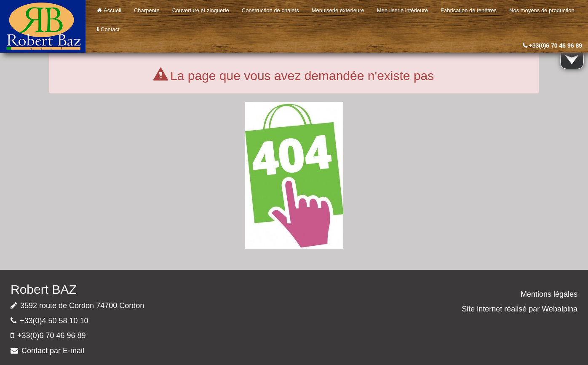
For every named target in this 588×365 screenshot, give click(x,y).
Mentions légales (549, 294)
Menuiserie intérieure (402, 10)
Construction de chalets (270, 10)
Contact (108, 29)
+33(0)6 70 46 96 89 (556, 46)
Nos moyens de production (542, 10)
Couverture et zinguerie (201, 10)
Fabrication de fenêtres (469, 10)
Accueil (109, 10)
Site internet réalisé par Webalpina (520, 309)
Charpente (147, 10)
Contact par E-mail (53, 351)
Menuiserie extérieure (338, 10)
